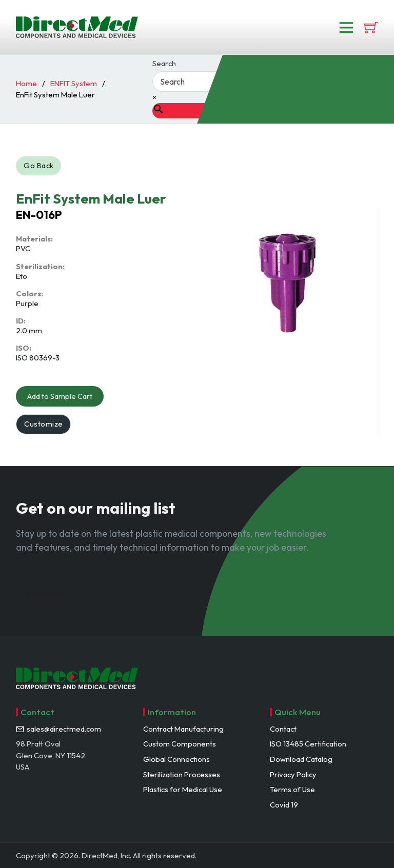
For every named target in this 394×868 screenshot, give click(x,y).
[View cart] (371, 27)
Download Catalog (301, 759)
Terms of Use (292, 789)
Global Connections (176, 759)
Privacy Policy (293, 774)
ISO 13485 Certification (308, 744)
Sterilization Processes (182, 774)
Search (164, 64)
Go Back (39, 165)
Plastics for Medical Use (183, 789)
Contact (283, 729)
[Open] (346, 27)
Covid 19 (284, 805)
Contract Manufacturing (183, 729)
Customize (44, 424)
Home (26, 83)
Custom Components (180, 744)
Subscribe (45, 592)
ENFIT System (74, 83)
